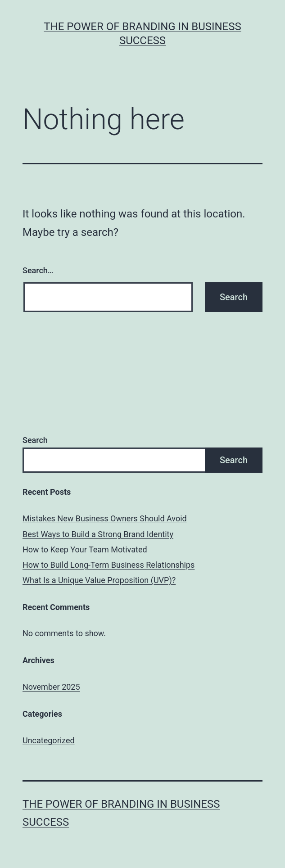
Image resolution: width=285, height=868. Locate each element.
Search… (38, 270)
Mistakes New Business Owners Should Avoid (105, 518)
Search (35, 440)
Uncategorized (49, 740)
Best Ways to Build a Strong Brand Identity (98, 534)
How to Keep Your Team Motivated (85, 549)
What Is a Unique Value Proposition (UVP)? (99, 580)
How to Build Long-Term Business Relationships (109, 565)
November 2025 (51, 687)
